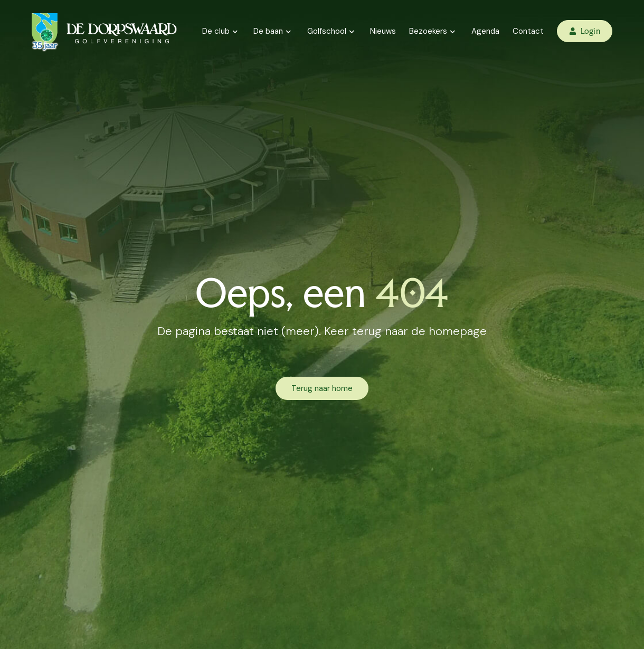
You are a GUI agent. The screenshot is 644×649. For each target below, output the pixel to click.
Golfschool (332, 31)
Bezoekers (434, 31)
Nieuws (383, 31)
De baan (274, 31)
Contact (528, 31)
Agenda (485, 31)
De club (221, 31)
